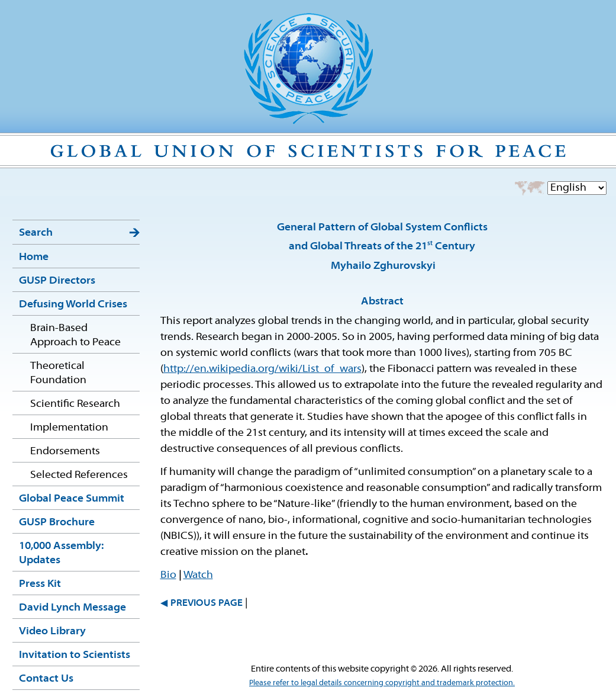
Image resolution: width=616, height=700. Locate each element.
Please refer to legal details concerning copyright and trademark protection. (382, 683)
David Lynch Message (72, 608)
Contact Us (46, 679)
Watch (198, 575)
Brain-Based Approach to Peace (75, 335)
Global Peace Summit (72, 499)
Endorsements (65, 452)
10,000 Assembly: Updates (61, 553)
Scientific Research (75, 404)
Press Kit (40, 584)
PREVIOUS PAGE (207, 603)
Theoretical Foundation (58, 373)
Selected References (79, 475)
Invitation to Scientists (75, 655)
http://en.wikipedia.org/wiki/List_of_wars (262, 369)
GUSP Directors (57, 281)
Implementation (69, 428)
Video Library (52, 632)
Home (34, 257)
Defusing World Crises (73, 305)
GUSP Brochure (57, 523)
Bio (168, 575)
